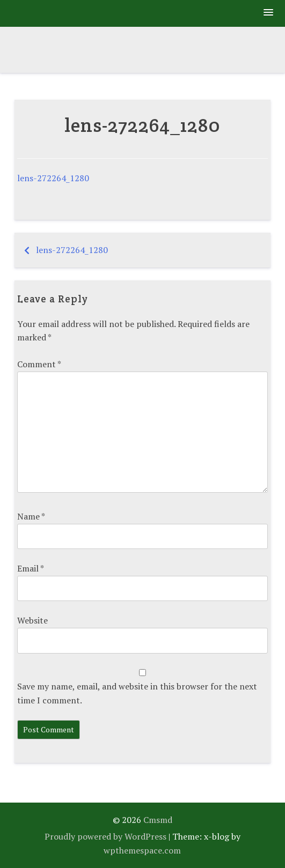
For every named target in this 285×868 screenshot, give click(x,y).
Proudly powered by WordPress (105, 836)
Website (32, 620)
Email (30, 568)
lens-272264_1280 (53, 178)
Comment (39, 364)
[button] (269, 13)
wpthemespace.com (142, 850)
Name (31, 516)
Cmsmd (158, 820)
